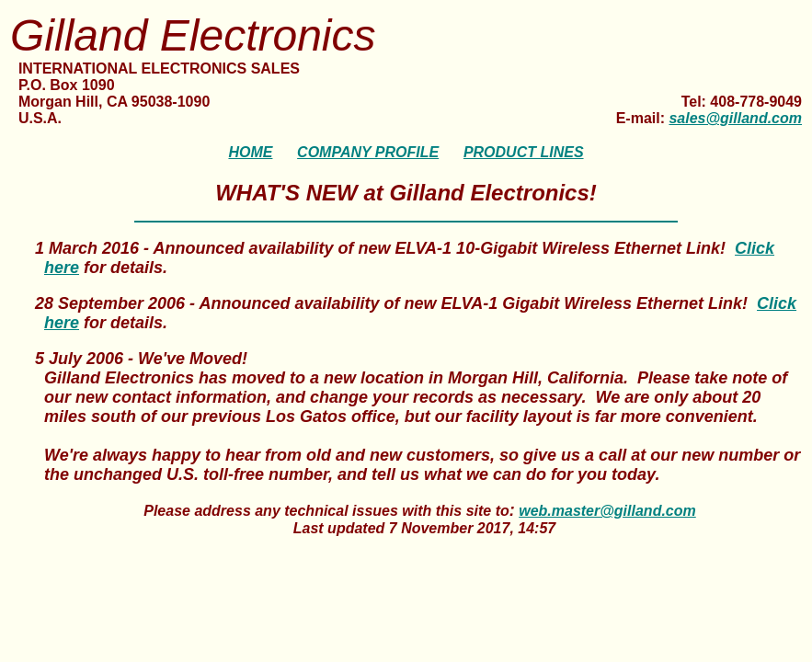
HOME (250, 152)
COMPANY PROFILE (368, 152)
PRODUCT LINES (524, 152)
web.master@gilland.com (607, 511)
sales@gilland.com (735, 118)
